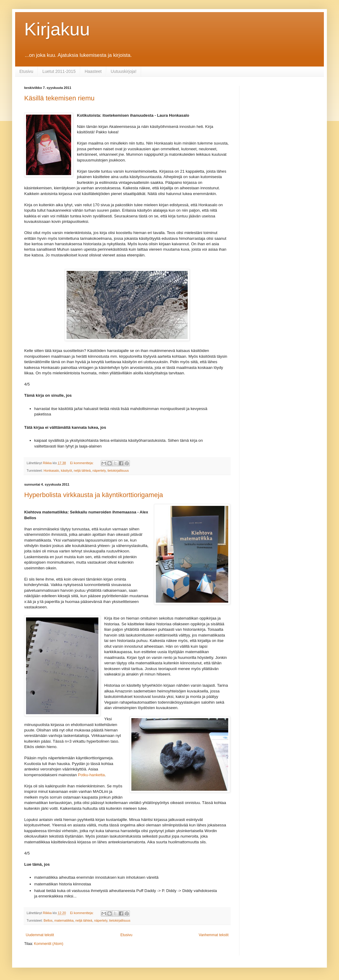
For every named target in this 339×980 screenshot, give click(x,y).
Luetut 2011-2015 (59, 71)
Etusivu (26, 71)
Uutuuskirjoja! (124, 71)
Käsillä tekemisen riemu (59, 98)
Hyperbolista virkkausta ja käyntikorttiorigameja (94, 495)
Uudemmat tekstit (40, 935)
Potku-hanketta (91, 775)
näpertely (99, 470)
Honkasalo (51, 470)
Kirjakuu (57, 29)
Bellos (48, 920)
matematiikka (64, 920)
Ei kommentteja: (82, 463)
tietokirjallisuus (118, 470)
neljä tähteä (82, 470)
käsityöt (66, 470)
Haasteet (93, 71)
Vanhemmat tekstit (214, 935)
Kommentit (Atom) (49, 944)
